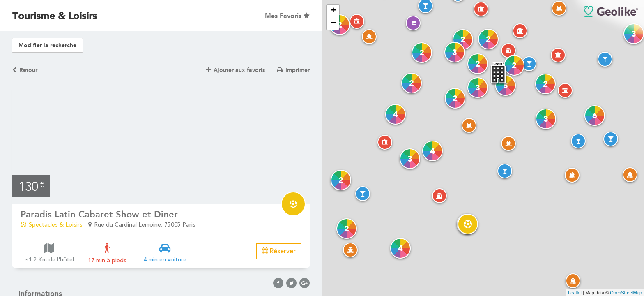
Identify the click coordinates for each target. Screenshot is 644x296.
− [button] (333, 23)
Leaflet (575, 293)
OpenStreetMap (626, 293)
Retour (25, 70)
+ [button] (333, 11)
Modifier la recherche (47, 45)
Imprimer (293, 70)
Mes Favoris (287, 16)
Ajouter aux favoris (236, 70)
